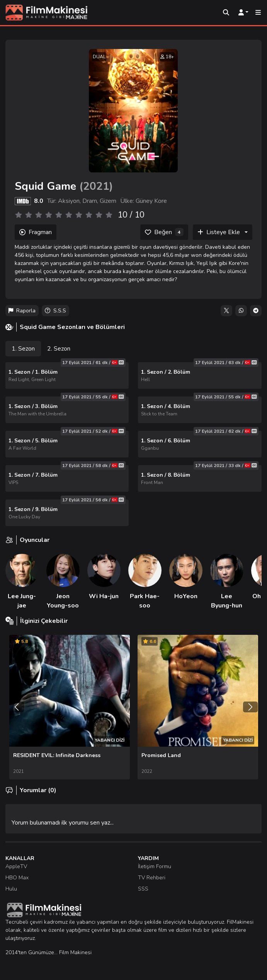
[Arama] (226, 13)
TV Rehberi (152, 878)
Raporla (22, 311)
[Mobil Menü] (258, 13)
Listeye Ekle (219, 232)
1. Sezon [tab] (23, 349)
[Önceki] (17, 707)
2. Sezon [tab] (59, 349)
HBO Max (17, 878)
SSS (143, 889)
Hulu (11, 889)
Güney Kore (151, 201)
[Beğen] (164, 232)
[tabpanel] (133, 444)
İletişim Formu (155, 866)
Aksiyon (69, 201)
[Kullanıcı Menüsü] (243, 13)
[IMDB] (23, 201)
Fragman (36, 232)
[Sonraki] (250, 707)
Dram (90, 201)
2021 (96, 186)
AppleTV (16, 866)
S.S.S (55, 311)
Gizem (108, 201)
